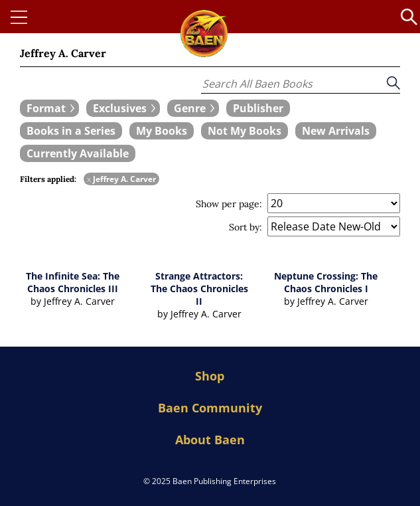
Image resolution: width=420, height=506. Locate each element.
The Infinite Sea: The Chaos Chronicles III (73, 282)
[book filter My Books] (162, 131)
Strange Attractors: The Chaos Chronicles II (199, 289)
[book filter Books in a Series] (71, 131)
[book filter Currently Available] (78, 153)
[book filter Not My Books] (245, 131)
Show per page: (229, 204)
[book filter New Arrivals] (336, 131)
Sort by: (245, 227)
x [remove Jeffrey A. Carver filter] (89, 179)
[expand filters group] (49, 108)
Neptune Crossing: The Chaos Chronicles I (326, 282)
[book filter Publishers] (258, 108)
